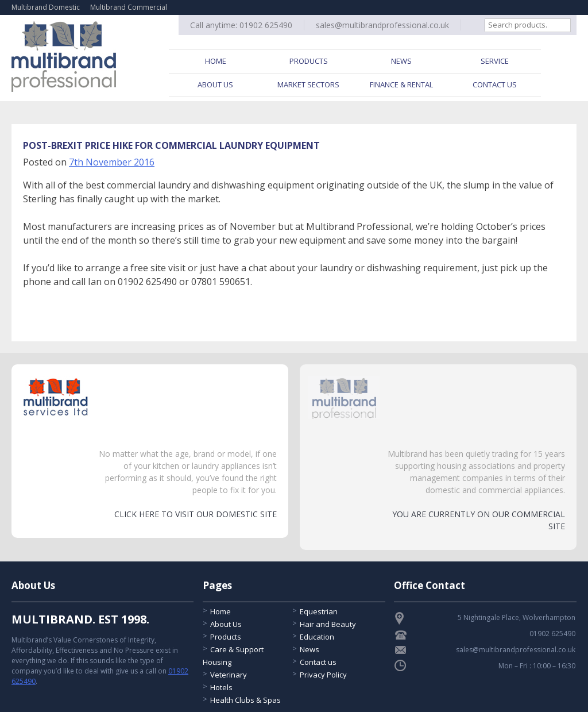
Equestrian (319, 611)
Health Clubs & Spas (245, 700)
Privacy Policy (323, 675)
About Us (215, 84)
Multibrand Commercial (129, 7)
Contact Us (495, 84)
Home (216, 61)
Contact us (318, 662)
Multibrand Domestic (46, 7)
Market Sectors (308, 84)
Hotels (221, 687)
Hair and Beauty (328, 624)
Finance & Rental (401, 84)
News (401, 61)
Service (495, 61)
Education (317, 637)
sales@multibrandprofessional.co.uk (382, 25)
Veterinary (229, 675)
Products (309, 61)
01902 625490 (266, 25)
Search (571, 25)
